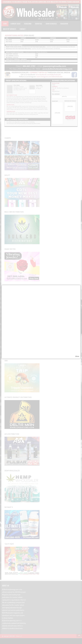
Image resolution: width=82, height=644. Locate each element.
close (77, 333)
